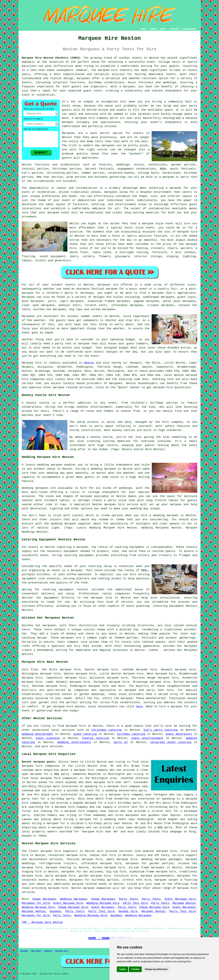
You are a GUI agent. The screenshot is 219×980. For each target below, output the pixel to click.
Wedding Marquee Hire (103, 903)
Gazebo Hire (128, 911)
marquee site (102, 598)
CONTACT (175, 29)
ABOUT (163, 29)
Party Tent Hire (135, 903)
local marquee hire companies (54, 778)
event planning (48, 738)
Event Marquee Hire (180, 899)
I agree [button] (123, 969)
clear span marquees (38, 305)
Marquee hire (32, 363)
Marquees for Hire (36, 903)
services (68, 730)
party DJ (121, 742)
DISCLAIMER (189, 29)
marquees (83, 78)
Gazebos (55, 911)
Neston (89, 363)
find (34, 670)
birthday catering (131, 734)
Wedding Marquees (74, 899)
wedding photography (37, 734)
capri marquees (72, 301)
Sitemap (24, 951)
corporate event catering (171, 742)
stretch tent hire (137, 880)
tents (48, 630)
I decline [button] (135, 969)
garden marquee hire (95, 876)
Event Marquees (103, 907)
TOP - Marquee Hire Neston (42, 922)
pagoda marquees (146, 301)
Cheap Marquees (44, 899)
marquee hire (63, 707)
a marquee (75, 570)
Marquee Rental (184, 903)
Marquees (28, 297)
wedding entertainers (74, 742)
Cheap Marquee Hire (73, 907)
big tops (76, 309)
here (139, 707)
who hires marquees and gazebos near (138, 815)
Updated (48, 951)
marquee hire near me (110, 782)
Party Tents (128, 899)
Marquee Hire (62, 951)
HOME (143, 29)
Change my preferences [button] (156, 969)
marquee (148, 224)
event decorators (179, 734)
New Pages (36, 951)
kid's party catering (161, 730)
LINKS (153, 29)
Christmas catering (107, 730)
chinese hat (188, 305)
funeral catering (96, 738)
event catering (85, 734)
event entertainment (147, 738)
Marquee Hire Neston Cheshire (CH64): (52, 58)
